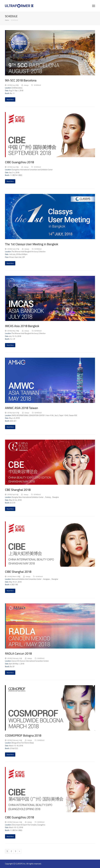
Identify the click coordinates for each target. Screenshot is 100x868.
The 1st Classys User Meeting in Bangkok (32, 244)
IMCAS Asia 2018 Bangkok (22, 326)
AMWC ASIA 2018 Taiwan (21, 408)
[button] (94, 6)
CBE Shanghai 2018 (18, 490)
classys (26, 85)
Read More (10, 99)
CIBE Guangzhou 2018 (19, 162)
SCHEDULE (37, 85)
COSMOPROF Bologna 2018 (23, 735)
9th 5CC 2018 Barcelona (21, 80)
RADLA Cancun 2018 (18, 653)
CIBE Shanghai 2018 (18, 572)
